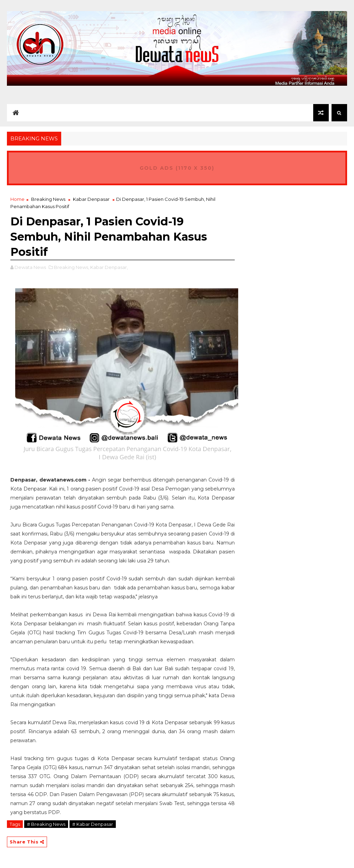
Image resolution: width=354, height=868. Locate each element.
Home (17, 199)
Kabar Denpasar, (109, 267)
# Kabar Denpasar (93, 824)
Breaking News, (72, 267)
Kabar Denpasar (91, 199)
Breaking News (48, 199)
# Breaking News (46, 824)
